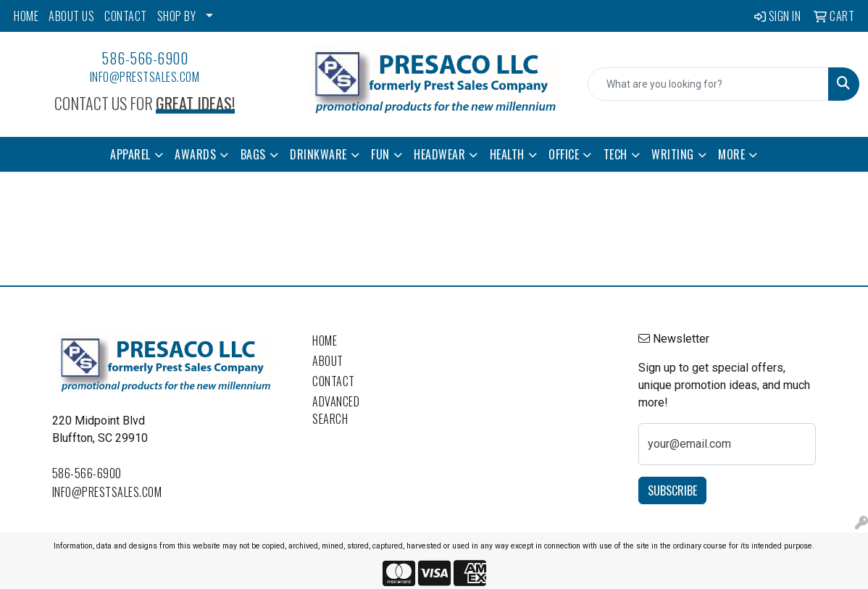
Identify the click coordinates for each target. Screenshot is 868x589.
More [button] (731, 154)
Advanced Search (336, 410)
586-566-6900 (145, 58)
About (328, 361)
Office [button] (564, 154)
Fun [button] (380, 154)
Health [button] (507, 154)
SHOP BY (177, 16)
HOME (26, 16)
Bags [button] (253, 154)
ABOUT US (71, 16)
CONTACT (126, 16)
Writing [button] (673, 154)
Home (325, 341)
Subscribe (672, 490)
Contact (334, 381)
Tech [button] (615, 154)
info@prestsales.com (145, 77)
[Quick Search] (708, 84)
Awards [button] (195, 154)
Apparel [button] (130, 154)
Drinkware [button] (318, 154)
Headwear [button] (439, 154)
